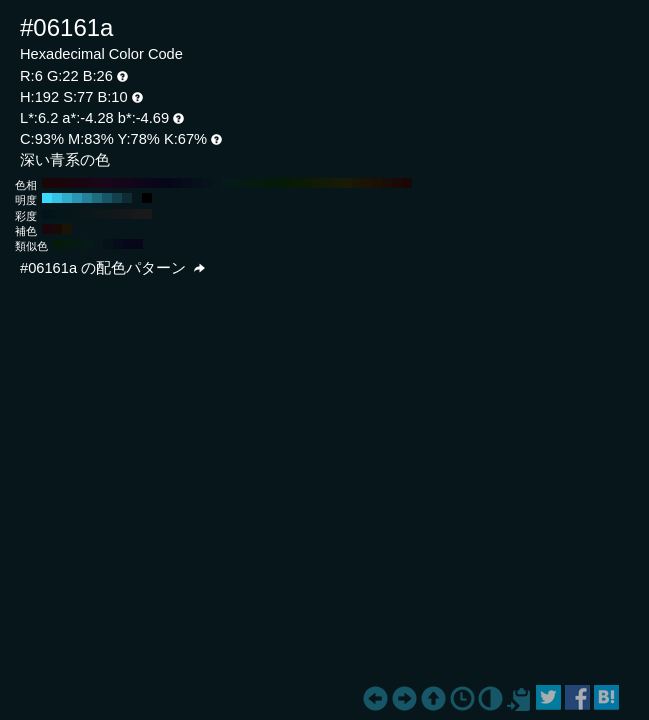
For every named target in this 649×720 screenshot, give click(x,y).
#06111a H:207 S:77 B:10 (108, 244)
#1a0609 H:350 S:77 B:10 (57, 183)
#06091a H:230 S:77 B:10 (177, 183)
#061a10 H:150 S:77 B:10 (257, 183)
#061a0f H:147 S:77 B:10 (68, 244)
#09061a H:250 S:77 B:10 (157, 183)
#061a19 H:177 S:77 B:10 (88, 244)
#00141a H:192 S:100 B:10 (47, 214)
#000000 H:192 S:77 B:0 (147, 198)
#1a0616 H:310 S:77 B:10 (97, 183)
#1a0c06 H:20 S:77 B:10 (387, 183)
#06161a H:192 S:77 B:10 (137, 198)
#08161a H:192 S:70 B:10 (77, 214)
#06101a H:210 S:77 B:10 (197, 183)
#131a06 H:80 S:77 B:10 (327, 183)
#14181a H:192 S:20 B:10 (127, 214)
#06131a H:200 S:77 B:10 (207, 183)
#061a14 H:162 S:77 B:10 (78, 244)
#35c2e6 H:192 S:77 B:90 (57, 198)
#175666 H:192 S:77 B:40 (107, 198)
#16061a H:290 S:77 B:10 (117, 183)
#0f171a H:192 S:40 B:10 (107, 214)
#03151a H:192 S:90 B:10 (57, 214)
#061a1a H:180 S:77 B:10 (227, 183)
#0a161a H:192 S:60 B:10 (87, 214)
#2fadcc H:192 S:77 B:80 (67, 198)
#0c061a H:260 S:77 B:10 (147, 183)
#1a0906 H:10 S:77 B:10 (397, 183)
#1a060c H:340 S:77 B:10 (67, 183)
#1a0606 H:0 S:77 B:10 (407, 183)
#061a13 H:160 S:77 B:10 (247, 183)
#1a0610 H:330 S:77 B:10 (77, 183)
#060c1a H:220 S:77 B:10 (187, 183)
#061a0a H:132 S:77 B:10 (58, 244)
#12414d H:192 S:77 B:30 (117, 198)
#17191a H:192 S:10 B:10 (137, 214)
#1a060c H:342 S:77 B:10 (47, 229)
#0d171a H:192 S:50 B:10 (97, 214)
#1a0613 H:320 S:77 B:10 (87, 183)
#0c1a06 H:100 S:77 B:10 (307, 183)
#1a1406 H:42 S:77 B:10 (67, 229)
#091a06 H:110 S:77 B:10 (297, 183)
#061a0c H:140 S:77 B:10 (267, 183)
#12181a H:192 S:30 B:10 (117, 214)
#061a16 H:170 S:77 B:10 (237, 183)
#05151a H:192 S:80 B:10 (67, 214)
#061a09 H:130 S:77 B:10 (277, 183)
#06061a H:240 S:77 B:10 (167, 183)
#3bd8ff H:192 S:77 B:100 (47, 198)
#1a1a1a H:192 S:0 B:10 (147, 214)
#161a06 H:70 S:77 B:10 (337, 183)
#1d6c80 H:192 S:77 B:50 (97, 198)
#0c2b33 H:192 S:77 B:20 (127, 198)
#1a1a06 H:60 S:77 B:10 (347, 183)
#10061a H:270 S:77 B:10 (137, 183)
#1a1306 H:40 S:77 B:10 (367, 183)
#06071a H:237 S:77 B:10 (128, 244)
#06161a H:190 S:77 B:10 (217, 183)
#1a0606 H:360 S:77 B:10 (47, 183)
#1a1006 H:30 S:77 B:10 (377, 183)
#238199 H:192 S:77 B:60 (87, 198)
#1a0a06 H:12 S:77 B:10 (57, 229)
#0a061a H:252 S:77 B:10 (138, 244)
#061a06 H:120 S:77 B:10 (287, 183)
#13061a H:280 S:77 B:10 (127, 183)
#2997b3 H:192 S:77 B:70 (77, 198)
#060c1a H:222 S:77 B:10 (118, 244)
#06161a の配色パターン (112, 268)
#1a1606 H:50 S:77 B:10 (357, 183)
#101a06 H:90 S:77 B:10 (317, 183)
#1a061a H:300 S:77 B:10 (107, 183)
